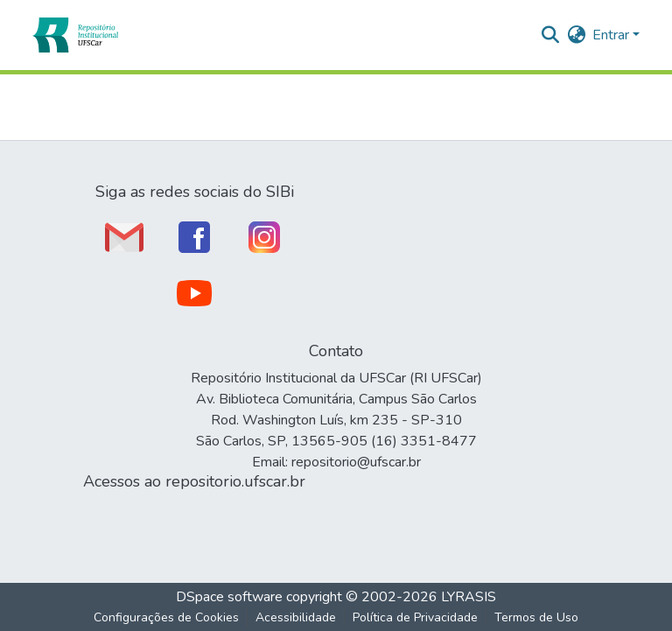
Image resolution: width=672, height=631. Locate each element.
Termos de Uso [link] (536, 617)
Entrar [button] (612, 35)
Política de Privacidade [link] (415, 617)
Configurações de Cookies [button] (166, 617)
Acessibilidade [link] (296, 617)
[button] (75, 35)
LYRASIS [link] (469, 597)
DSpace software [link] (229, 597)
